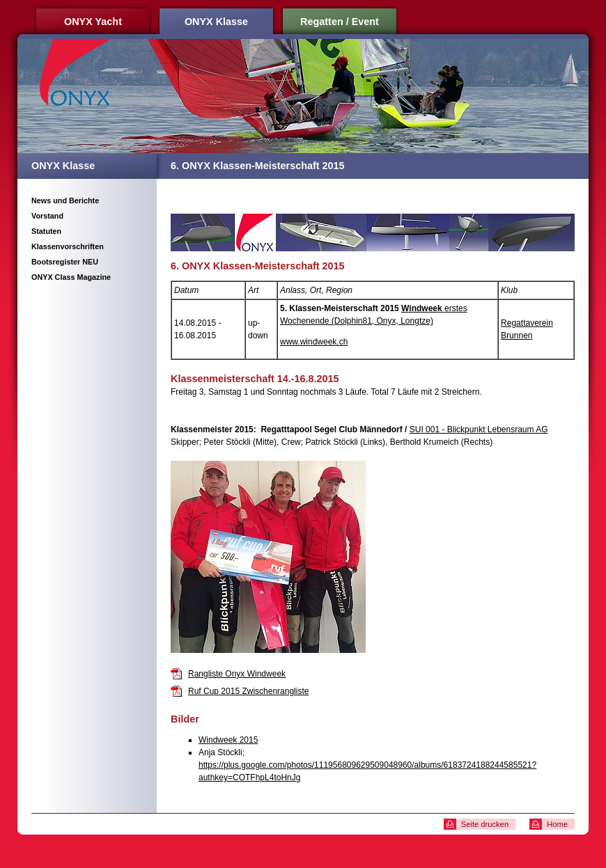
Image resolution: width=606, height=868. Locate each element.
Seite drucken (485, 824)
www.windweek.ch (314, 342)
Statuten (46, 231)
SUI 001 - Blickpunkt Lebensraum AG (479, 429)
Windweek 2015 (228, 740)
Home (557, 824)
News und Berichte (65, 200)
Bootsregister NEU (65, 262)
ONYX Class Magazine (71, 277)
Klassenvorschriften (68, 246)
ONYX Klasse (216, 22)
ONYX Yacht (93, 22)
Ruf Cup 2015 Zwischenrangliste (248, 691)
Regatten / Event (340, 22)
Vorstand (47, 216)
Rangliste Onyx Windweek (237, 674)
